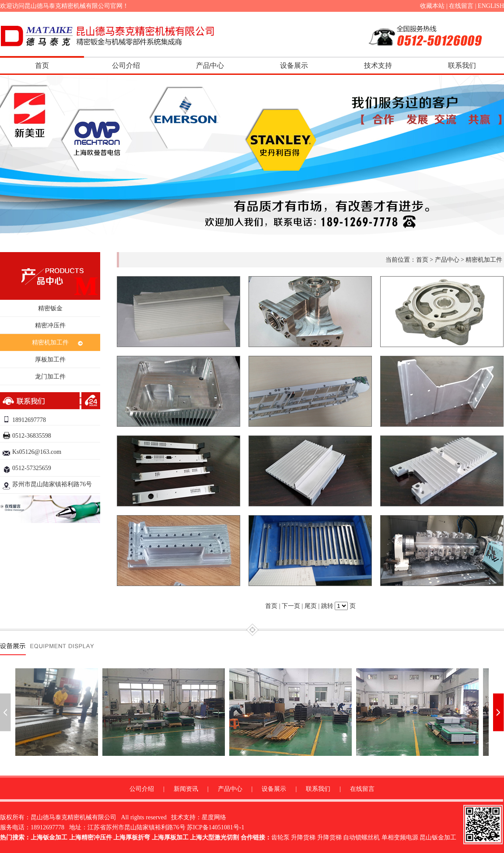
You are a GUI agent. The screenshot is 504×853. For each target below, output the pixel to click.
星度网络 (214, 817)
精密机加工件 (50, 342)
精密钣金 (50, 308)
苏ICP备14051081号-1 (215, 827)
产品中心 (210, 65)
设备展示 (294, 65)
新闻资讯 (186, 789)
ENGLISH (491, 6)
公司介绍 (126, 65)
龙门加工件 (50, 377)
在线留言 (461, 6)
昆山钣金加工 (438, 837)
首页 (42, 65)
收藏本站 (432, 6)
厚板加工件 (50, 360)
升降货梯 (303, 837)
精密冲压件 (50, 325)
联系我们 (462, 65)
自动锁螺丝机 (361, 837)
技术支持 (378, 65)
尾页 (311, 606)
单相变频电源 (400, 837)
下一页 (291, 606)
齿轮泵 (280, 837)
